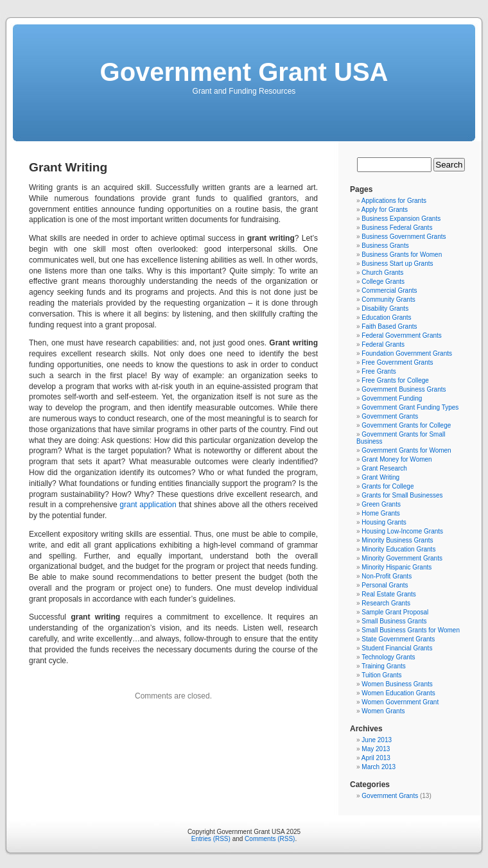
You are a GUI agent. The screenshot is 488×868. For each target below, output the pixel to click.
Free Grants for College (395, 380)
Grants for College (388, 486)
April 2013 (376, 758)
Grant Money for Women (396, 459)
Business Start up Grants (397, 264)
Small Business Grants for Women (411, 630)
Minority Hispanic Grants (396, 567)
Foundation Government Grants (407, 353)
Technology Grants (388, 657)
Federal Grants (383, 344)
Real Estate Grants (388, 594)
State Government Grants (398, 639)
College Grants (383, 282)
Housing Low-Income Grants (402, 531)
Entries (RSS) (211, 839)
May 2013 (376, 749)
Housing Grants (384, 522)
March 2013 (379, 767)
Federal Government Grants (402, 335)
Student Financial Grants (397, 648)
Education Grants (386, 317)
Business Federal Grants (397, 228)
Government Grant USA (244, 72)
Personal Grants (385, 585)
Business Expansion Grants (401, 219)
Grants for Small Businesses (402, 495)
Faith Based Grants (389, 326)
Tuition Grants (381, 675)
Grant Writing (380, 477)
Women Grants (383, 711)
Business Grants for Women (402, 255)
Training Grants (384, 666)
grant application (148, 505)
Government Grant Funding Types (410, 407)
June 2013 (377, 740)
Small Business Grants (394, 621)
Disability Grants (385, 308)
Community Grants (388, 299)
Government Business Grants (404, 389)
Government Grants (390, 416)
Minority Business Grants (397, 540)
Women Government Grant (400, 702)
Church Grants (382, 273)
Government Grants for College (406, 425)
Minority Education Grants (398, 549)
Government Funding (392, 398)
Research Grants (386, 603)
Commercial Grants (389, 291)
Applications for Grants (394, 201)
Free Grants (379, 371)
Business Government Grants (404, 237)
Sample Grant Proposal (395, 612)
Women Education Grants (398, 693)
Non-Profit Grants (387, 576)
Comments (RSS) (270, 839)
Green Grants (381, 504)
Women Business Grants (397, 684)
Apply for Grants (385, 210)
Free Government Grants (397, 362)
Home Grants (380, 513)
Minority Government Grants (402, 558)
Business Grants (385, 246)
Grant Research (384, 468)
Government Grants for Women (406, 450)
